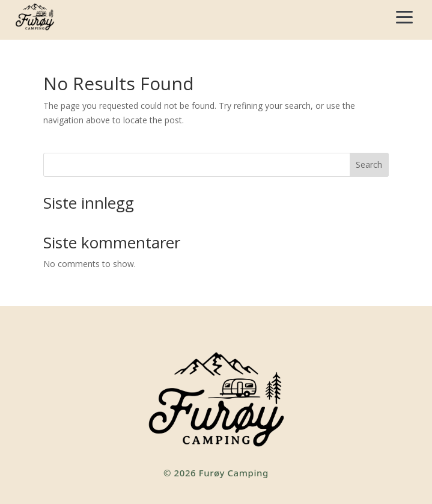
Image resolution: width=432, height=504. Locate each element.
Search (369, 164)
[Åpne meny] (404, 17)
